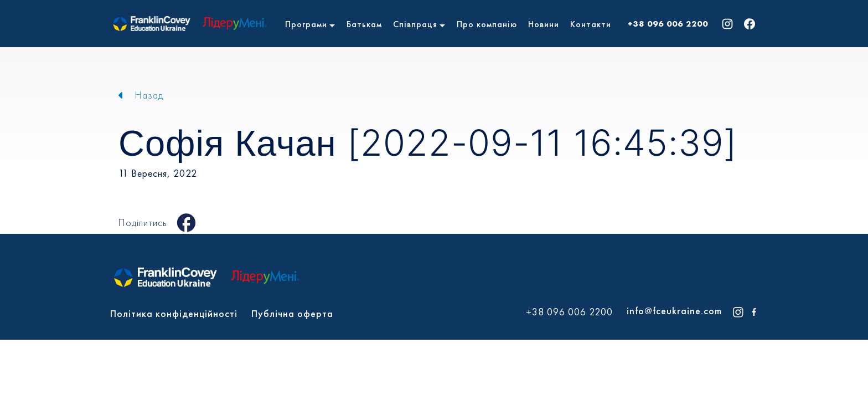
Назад (149, 95)
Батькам (364, 24)
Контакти (591, 24)
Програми (306, 24)
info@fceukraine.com (674, 311)
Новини (544, 24)
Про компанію (487, 24)
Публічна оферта (292, 313)
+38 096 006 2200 (668, 24)
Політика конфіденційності (174, 313)
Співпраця (415, 24)
